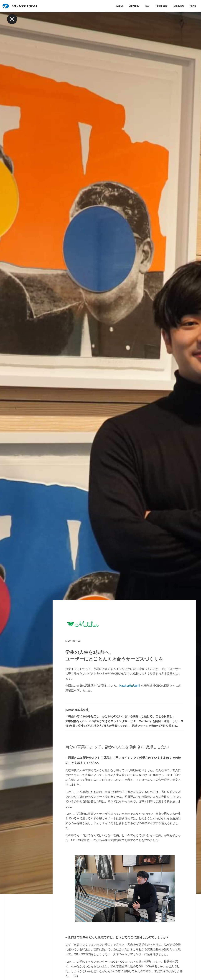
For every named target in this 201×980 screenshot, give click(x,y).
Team (147, 6)
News (193, 6)
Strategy (134, 6)
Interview (179, 6)
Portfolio (162, 6)
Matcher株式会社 (130, 686)
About (120, 6)
